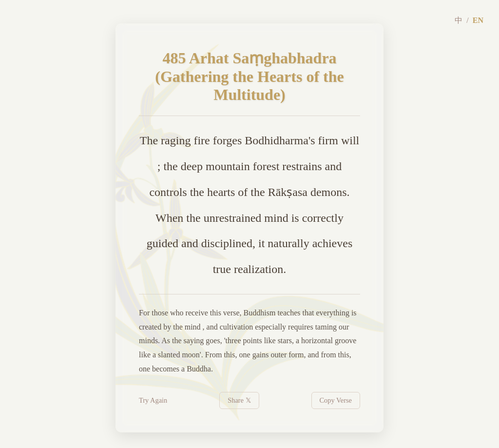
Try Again (153, 400)
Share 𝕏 (239, 400)
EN (478, 20)
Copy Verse (336, 400)
